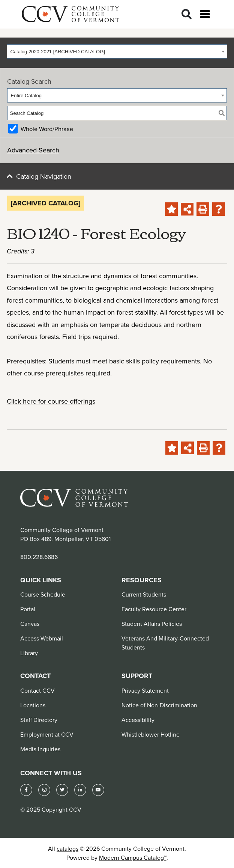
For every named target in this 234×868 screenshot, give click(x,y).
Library (29, 653)
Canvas (30, 624)
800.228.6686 (39, 557)
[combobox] (117, 51)
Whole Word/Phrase (47, 129)
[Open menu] (205, 14)
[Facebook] (26, 790)
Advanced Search (33, 150)
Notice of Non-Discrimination (159, 705)
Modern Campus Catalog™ (133, 857)
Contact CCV (37, 690)
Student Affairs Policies (152, 624)
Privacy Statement (145, 690)
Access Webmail (42, 638)
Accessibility (138, 720)
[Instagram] (44, 790)
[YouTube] (98, 790)
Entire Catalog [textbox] (26, 96)
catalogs (67, 848)
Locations (33, 705)
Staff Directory (39, 720)
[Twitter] (62, 790)
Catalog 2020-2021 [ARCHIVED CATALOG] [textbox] (58, 52)
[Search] (187, 14)
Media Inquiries (40, 749)
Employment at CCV (47, 734)
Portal (28, 609)
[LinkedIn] (80, 790)
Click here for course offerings (51, 401)
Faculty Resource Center (154, 609)
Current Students (144, 594)
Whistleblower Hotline (151, 734)
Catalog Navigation (44, 176)
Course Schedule (43, 594)
